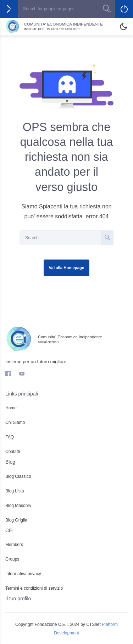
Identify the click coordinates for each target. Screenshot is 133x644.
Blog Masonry (18, 506)
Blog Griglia (16, 520)
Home (11, 408)
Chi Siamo (15, 422)
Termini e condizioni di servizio (34, 588)
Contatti (13, 452)
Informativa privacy (23, 574)
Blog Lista (15, 491)
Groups (12, 559)
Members (14, 545)
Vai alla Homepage (67, 268)
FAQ (10, 437)
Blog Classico (18, 476)
